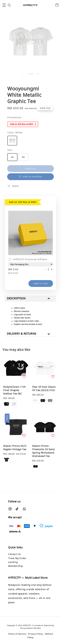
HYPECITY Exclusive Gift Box (28, 259)
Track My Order (17, 558)
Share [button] (13, 186)
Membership (16, 566)
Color (15, 132)
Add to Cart (41, 283)
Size (10, 150)
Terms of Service (17, 634)
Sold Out (31, 168)
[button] (4, 5)
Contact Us (14, 554)
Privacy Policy (36, 634)
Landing (13, 562)
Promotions (14, 117)
